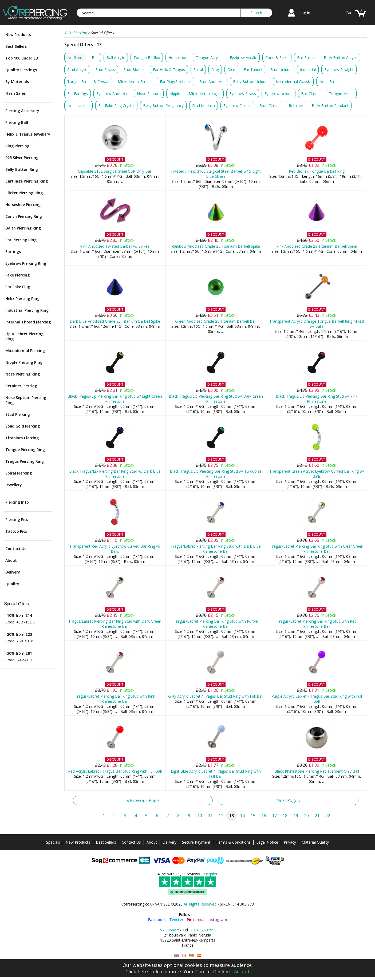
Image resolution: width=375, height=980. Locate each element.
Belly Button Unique (250, 82)
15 (253, 816)
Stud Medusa (204, 106)
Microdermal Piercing (25, 351)
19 (296, 816)
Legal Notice (267, 842)
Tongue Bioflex (147, 58)
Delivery (13, 572)
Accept (242, 971)
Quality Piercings (21, 70)
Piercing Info (17, 502)
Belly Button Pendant (330, 106)
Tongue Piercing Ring (25, 450)
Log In (305, 13)
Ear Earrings (78, 94)
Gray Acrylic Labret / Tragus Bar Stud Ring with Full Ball (216, 696)
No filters (75, 58)
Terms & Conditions (233, 842)
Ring (215, 70)
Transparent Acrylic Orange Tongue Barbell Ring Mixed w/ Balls (317, 324)
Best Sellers (16, 46)
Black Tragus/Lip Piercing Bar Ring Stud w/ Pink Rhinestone (317, 399)
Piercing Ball (17, 122)
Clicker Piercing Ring (24, 193)
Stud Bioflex (134, 70)
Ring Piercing (17, 146)
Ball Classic (311, 94)
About (11, 560)
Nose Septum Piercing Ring (26, 400)
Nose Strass (330, 82)
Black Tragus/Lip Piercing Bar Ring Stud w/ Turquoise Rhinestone (216, 474)
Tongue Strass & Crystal (88, 82)
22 (328, 816)
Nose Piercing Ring (23, 374)
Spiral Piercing (19, 473)
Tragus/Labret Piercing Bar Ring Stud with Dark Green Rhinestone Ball (115, 624)
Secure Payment (196, 842)
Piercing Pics (17, 519)
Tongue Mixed (341, 94)
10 (200, 816)
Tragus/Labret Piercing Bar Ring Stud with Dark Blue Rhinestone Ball (216, 549)
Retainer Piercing (21, 386)
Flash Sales (15, 93)
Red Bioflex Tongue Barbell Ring (317, 171)
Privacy (290, 842)
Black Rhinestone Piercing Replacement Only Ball (317, 771)
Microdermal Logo (205, 94)
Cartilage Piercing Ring (27, 181)
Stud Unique (281, 70)
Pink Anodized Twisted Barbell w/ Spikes (115, 246)
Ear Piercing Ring (21, 240)
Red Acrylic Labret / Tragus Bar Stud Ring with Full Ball (115, 771)
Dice (231, 70)
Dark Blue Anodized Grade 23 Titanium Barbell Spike (115, 321)
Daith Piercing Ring (23, 228)
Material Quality (315, 842)
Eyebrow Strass (243, 94)
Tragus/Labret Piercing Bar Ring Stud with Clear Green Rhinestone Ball (317, 549)
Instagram (217, 920)
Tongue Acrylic (209, 58)
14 (242, 816)
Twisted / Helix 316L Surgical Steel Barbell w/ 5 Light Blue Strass (216, 174)
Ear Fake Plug (18, 287)
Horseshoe (178, 58)
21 (317, 816)
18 (285, 816)
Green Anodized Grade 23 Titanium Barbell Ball (216, 321)
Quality (12, 584)
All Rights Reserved (200, 904)
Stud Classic (270, 106)
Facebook (157, 920)
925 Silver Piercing (22, 158)
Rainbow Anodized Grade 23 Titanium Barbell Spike (216, 246)
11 (210, 816)
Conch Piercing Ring (24, 216)
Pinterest (195, 920)
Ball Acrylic (116, 58)
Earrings (13, 252)
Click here (137, 971)
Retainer (296, 106)
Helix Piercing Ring (22, 299)
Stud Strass (105, 70)
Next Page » (289, 800)
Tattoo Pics (16, 531)
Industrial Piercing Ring (27, 310)
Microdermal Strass (135, 82)
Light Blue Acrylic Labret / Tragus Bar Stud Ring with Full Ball (216, 774)
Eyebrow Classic (237, 106)
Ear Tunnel (253, 70)
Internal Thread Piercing (28, 322)
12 (221, 816)
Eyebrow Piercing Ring (26, 263)
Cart (349, 13)
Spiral (198, 70)
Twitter (176, 920)
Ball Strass (306, 58)
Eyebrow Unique (279, 94)
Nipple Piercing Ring (24, 362)
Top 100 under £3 (22, 58)
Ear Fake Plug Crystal (116, 106)
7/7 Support (169, 930)
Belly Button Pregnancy (163, 106)
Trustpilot (209, 874)
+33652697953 (204, 930)
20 (306, 816)
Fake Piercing (17, 275)
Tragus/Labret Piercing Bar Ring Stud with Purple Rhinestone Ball (216, 624)
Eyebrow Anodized (112, 94)
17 (274, 816)
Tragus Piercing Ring (25, 461)
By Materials (17, 82)
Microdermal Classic (293, 82)
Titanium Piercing (22, 438)
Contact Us (16, 549)
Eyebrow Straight (339, 70)
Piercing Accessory (22, 111)
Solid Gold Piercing (23, 426)
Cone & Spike (277, 58)
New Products (18, 35)
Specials (53, 842)
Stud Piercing (18, 414)
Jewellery (14, 485)
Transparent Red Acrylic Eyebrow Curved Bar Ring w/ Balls (115, 549)
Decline (221, 971)
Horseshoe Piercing (23, 205)
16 (264, 816)
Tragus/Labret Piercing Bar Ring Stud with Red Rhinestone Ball (317, 624)
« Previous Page (143, 800)
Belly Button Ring (22, 169)
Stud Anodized (212, 82)
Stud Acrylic (77, 70)
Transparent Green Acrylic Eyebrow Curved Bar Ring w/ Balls (317, 474)
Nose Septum (149, 94)
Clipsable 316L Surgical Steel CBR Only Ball (115, 171)
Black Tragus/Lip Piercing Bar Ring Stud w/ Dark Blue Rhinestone (115, 474)
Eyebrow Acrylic (243, 58)
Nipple (175, 94)
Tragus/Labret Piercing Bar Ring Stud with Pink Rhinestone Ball (115, 699)
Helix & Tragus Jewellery (28, 134)
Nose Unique (78, 106)
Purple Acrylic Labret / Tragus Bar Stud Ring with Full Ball (317, 699)
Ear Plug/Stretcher (175, 82)
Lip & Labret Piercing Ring (24, 336)
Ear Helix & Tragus (169, 70)
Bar (95, 58)
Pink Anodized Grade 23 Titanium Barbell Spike (317, 246)
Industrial (308, 70)
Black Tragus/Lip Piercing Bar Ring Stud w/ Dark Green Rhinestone (216, 399)
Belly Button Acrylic (340, 58)
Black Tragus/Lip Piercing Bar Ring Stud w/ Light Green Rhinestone (115, 399)
